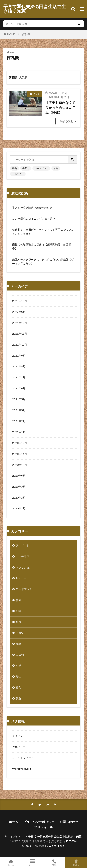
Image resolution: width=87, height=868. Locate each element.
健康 (19, 600)
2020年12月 (20, 443)
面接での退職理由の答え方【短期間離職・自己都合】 (42, 246)
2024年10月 (20, 301)
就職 (19, 644)
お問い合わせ (69, 822)
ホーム (14, 822)
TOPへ (76, 863)
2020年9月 (19, 476)
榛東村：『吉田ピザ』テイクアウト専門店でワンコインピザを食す (43, 232)
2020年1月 (19, 508)
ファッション (24, 567)
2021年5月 (19, 399)
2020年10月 (20, 465)
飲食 (56, 168)
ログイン (18, 736)
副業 (19, 611)
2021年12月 (20, 323)
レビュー (21, 578)
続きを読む (67, 121)
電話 (54, 863)
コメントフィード (23, 758)
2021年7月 (19, 377)
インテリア (23, 556)
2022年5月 (19, 312)
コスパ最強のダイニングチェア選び (34, 219)
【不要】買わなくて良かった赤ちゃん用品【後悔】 (60, 108)
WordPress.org (22, 769)
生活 (19, 666)
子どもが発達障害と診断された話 (32, 208)
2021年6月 (19, 388)
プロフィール (43, 827)
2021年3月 (19, 410)
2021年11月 (20, 334)
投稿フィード (20, 747)
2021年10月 (20, 345)
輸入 (19, 688)
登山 (14, 168)
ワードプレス (41, 168)
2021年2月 (19, 421)
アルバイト (18, 174)
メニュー (33, 863)
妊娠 (19, 622)
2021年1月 (19, 432)
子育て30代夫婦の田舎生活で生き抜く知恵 (35, 9)
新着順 (13, 77)
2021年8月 (19, 366)
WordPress (56, 846)
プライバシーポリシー (39, 822)
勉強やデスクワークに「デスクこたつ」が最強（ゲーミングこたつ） (43, 261)
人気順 (23, 77)
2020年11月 (20, 454)
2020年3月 (19, 498)
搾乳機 (26, 34)
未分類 (20, 655)
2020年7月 (19, 487)
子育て (36, 94)
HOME (11, 34)
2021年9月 (19, 356)
